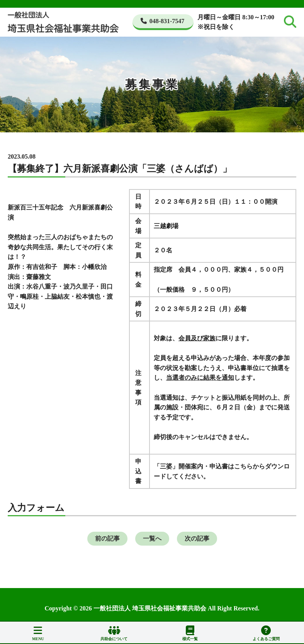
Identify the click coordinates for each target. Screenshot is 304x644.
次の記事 (197, 538)
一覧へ (152, 538)
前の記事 (107, 538)
